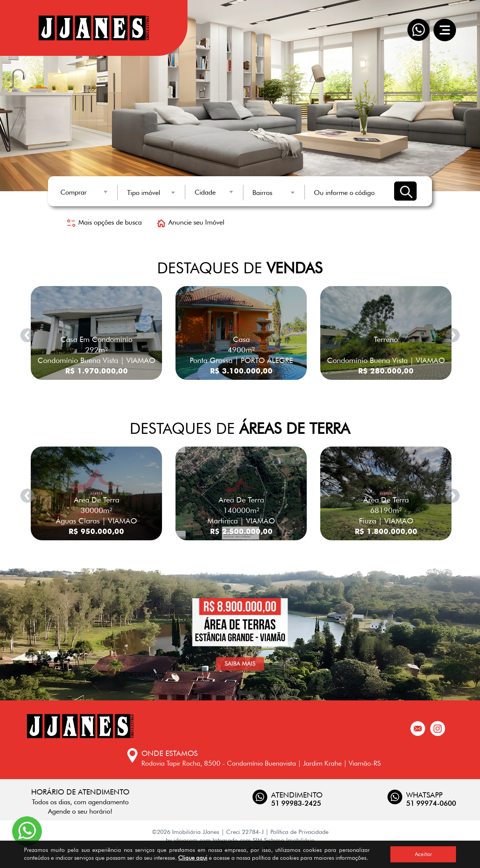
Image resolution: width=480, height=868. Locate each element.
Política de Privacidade (299, 832)
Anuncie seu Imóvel (191, 222)
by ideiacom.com (188, 840)
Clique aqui (193, 858)
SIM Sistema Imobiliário (284, 840)
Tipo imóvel (144, 193)
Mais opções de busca (104, 222)
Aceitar (423, 854)
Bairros (262, 193)
